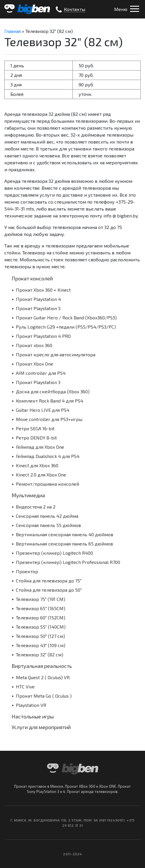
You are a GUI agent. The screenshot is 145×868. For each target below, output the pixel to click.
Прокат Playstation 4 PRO (43, 336)
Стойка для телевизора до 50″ (49, 590)
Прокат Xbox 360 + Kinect (43, 290)
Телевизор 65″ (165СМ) (41, 608)
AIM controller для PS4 (41, 373)
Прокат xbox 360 (34, 345)
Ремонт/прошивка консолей (48, 484)
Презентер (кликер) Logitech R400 (54, 553)
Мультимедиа (28, 495)
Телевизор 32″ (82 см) (40, 654)
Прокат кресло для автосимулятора (56, 354)
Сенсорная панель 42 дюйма (47, 516)
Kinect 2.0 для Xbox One (41, 475)
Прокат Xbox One (35, 364)
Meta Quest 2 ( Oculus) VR (43, 677)
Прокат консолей (32, 278)
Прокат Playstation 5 (38, 308)
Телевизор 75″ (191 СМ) (41, 599)
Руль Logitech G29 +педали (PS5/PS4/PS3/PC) (66, 327)
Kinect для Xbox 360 (37, 465)
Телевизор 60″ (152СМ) (41, 618)
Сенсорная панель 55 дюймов (48, 525)
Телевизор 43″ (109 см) (41, 645)
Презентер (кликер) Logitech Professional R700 (68, 562)
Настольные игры (33, 716)
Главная (13, 31)
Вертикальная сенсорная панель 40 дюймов (65, 534)
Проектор (27, 571)
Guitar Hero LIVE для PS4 (43, 410)
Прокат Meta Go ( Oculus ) (44, 696)
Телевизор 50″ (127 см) (40, 636)
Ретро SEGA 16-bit (35, 428)
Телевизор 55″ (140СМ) (41, 627)
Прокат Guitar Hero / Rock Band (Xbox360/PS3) (66, 317)
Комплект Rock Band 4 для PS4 (50, 401)
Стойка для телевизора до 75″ (49, 581)
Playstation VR (31, 705)
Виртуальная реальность (42, 666)
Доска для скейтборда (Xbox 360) (53, 391)
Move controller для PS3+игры (49, 419)
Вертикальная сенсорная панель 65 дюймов (64, 544)
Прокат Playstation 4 (38, 299)
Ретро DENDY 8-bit (36, 438)
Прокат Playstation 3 (38, 382)
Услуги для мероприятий (41, 727)
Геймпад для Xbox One (40, 447)
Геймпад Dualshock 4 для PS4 (48, 456)
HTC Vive (25, 687)
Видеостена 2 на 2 (36, 507)
